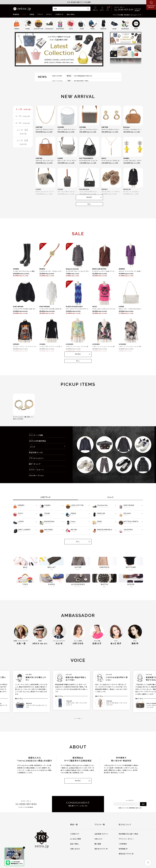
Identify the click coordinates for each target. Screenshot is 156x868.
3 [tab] (77, 69)
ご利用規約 (123, 844)
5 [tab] (81, 69)
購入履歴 (98, 844)
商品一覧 (74, 824)
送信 (143, 804)
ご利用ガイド (59, 14)
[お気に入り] (95, 9)
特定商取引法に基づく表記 (128, 834)
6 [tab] (83, 69)
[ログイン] (102, 9)
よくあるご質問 (76, 839)
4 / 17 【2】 (23, 144)
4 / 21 (23, 117)
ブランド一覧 (100, 824)
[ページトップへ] (148, 863)
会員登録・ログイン (101, 834)
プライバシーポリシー (126, 839)
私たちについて (125, 824)
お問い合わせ (75, 849)
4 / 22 (23, 110)
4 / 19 (23, 124)
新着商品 (16, 14)
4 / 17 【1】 (23, 133)
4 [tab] (79, 69)
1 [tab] (73, 69)
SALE (24, 14)
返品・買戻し (71, 14)
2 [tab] (75, 69)
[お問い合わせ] (151, 5)
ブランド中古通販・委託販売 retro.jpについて (127, 15)
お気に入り (98, 839)
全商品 (32, 14)
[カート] (108, 9)
